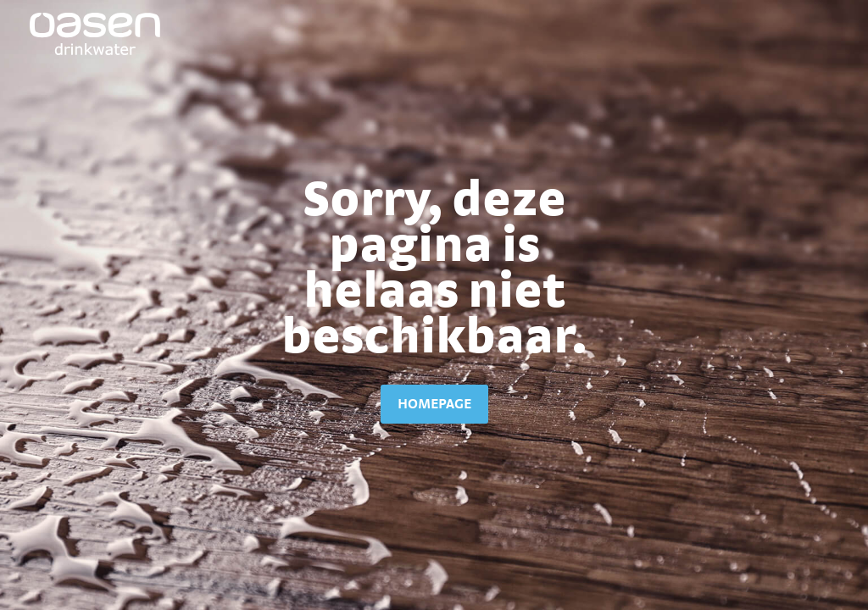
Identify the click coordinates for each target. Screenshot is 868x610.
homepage (434, 403)
